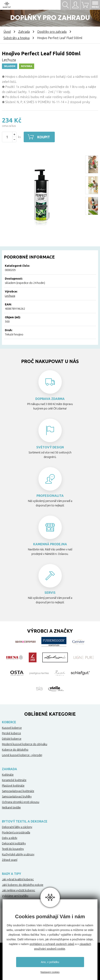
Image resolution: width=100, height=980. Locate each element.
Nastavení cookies (50, 972)
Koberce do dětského (15, 750)
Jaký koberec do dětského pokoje (23, 885)
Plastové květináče (13, 786)
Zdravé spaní (10, 860)
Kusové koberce (12, 728)
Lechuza (10, 296)
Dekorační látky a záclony (17, 827)
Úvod (7, 32)
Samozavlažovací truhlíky (17, 797)
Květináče (8, 775)
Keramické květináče (14, 780)
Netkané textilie (11, 807)
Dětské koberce (12, 739)
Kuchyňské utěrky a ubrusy (18, 854)
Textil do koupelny (13, 849)
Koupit (44, 137)
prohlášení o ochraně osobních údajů (52, 944)
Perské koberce (11, 733)
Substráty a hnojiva (17, 38)
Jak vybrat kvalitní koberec (18, 879)
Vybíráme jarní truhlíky (15, 896)
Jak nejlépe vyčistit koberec (19, 890)
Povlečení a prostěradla (16, 832)
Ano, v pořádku (50, 962)
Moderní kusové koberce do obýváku (25, 744)
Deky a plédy (10, 838)
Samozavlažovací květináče (18, 791)
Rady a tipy (11, 874)
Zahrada (24, 32)
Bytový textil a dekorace (25, 821)
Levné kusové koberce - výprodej (22, 755)
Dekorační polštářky (14, 843)
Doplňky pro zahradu (52, 32)
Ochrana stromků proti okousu (21, 802)
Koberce (9, 722)
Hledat (65, 5)
